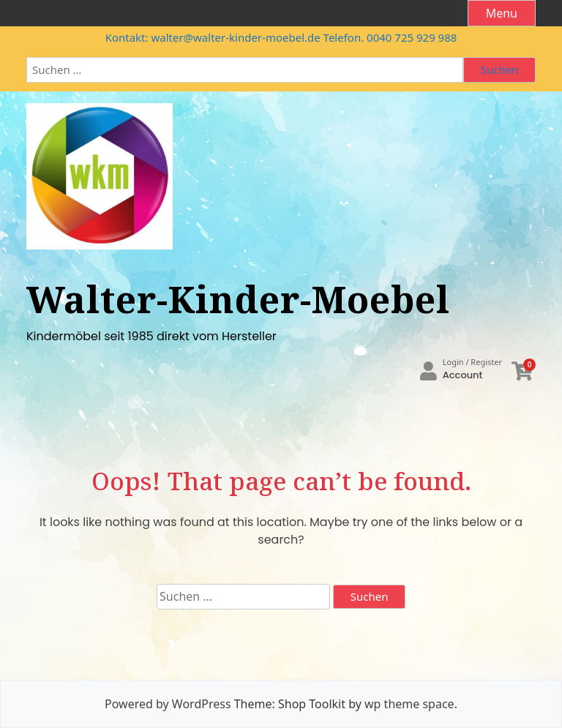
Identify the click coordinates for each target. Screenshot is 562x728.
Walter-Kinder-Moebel (238, 299)
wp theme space (409, 704)
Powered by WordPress (168, 704)
